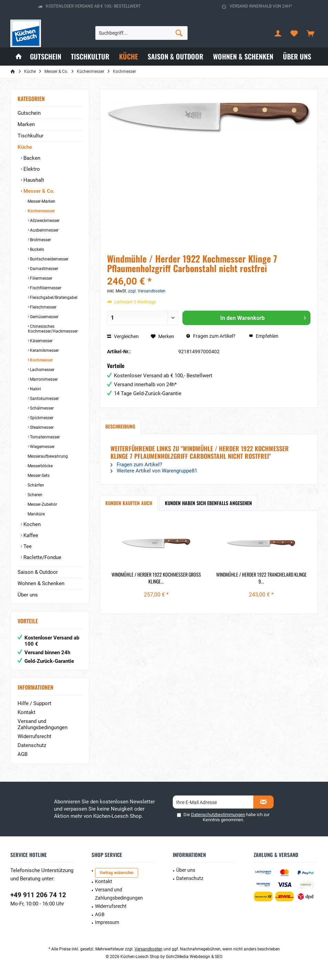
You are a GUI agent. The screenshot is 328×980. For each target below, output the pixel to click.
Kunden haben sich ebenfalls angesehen (208, 503)
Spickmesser (41, 418)
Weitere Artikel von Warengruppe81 (154, 471)
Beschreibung (120, 426)
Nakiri (35, 389)
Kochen (31, 524)
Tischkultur (30, 136)
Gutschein (29, 113)
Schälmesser (41, 408)
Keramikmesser (44, 350)
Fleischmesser (43, 307)
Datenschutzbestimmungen (218, 815)
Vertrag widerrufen (117, 873)
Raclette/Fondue (42, 557)
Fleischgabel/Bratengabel (53, 298)
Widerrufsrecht (34, 736)
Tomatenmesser (44, 437)
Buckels (36, 249)
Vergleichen (123, 336)
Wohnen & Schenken (41, 583)
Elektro (31, 169)
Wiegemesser (42, 447)
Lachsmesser (42, 370)
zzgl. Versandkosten (147, 291)
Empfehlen (264, 336)
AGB (23, 754)
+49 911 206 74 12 (38, 895)
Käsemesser (41, 341)
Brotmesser (40, 240)
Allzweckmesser (44, 221)
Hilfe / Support (34, 703)
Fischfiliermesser (45, 288)
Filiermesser (41, 278)
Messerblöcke (40, 466)
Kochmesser (41, 360)
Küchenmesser (41, 211)
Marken (26, 124)
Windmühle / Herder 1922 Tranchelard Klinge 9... (261, 578)
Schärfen (35, 485)
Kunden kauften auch (129, 503)
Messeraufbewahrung (47, 456)
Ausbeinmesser (44, 230)
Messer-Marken (41, 201)
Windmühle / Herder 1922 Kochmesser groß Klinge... (156, 578)
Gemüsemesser (44, 317)
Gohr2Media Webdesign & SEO (194, 957)
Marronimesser (43, 379)
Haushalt (33, 180)
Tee (27, 546)
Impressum (107, 922)
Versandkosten (149, 949)
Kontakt (27, 712)
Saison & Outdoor (38, 572)
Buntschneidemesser (49, 259)
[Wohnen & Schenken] (243, 57)
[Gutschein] (46, 57)
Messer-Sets (38, 476)
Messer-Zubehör (42, 504)
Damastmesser (44, 269)
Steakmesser (41, 427)
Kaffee (30, 535)
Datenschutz (32, 745)
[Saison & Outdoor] (176, 57)
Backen (31, 158)
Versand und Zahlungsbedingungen (43, 724)
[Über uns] (297, 57)
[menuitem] (310, 33)
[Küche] (129, 57)
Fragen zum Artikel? (211, 336)
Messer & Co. (38, 191)
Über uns (28, 595)
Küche (25, 147)
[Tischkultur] (90, 57)
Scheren (34, 495)
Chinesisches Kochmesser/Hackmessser (53, 329)
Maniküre (36, 514)
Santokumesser (44, 399)
